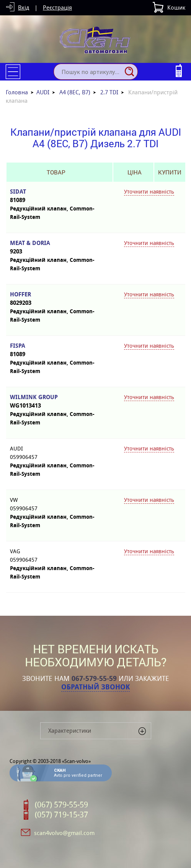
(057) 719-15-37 (61, 815)
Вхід (24, 7)
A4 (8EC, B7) (75, 92)
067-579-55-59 (94, 679)
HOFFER (56, 299)
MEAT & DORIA (56, 247)
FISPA (56, 350)
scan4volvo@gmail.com (64, 833)
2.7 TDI (109, 92)
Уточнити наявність (149, 192)
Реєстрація (57, 7)
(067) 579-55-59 (61, 805)
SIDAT (56, 196)
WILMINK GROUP (56, 402)
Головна (17, 92)
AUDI (43, 92)
